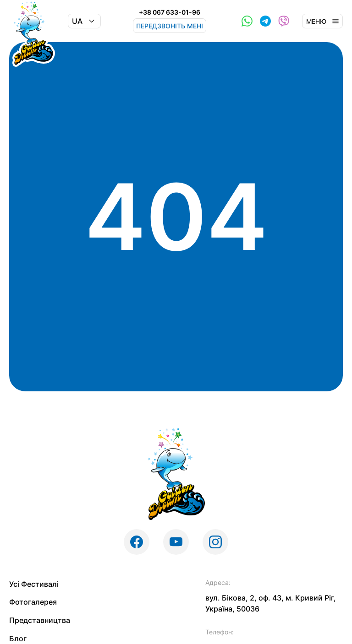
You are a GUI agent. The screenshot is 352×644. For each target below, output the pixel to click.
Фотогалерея (33, 602)
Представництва (40, 620)
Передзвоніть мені (170, 26)
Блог (18, 639)
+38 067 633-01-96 (170, 12)
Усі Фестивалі (34, 584)
